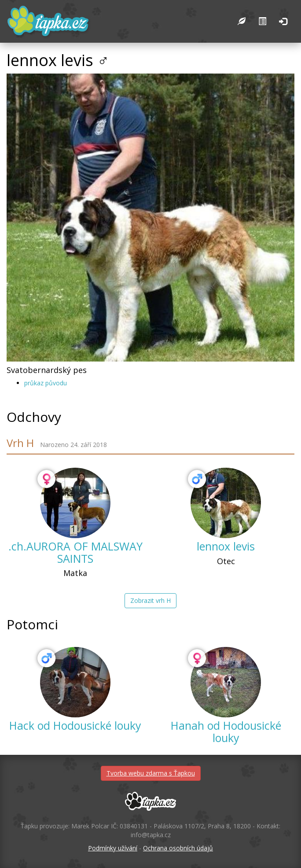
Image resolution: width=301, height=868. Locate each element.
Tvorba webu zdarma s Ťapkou (151, 773)
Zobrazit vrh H (150, 600)
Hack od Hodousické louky (75, 725)
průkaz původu (46, 383)
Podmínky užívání (113, 848)
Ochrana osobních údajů (178, 848)
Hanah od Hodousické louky (226, 731)
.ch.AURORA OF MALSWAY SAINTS (75, 552)
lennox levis (226, 546)
